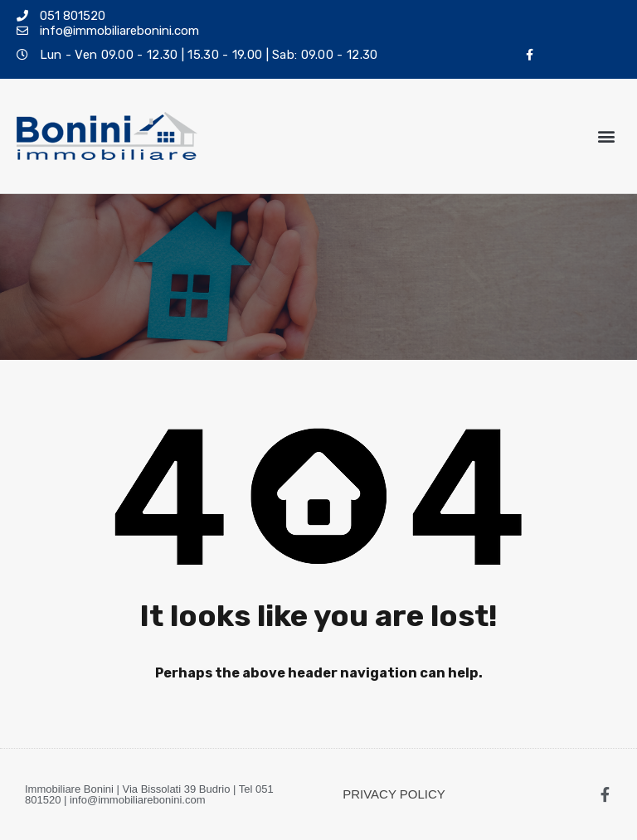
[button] (607, 136)
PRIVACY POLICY (394, 794)
